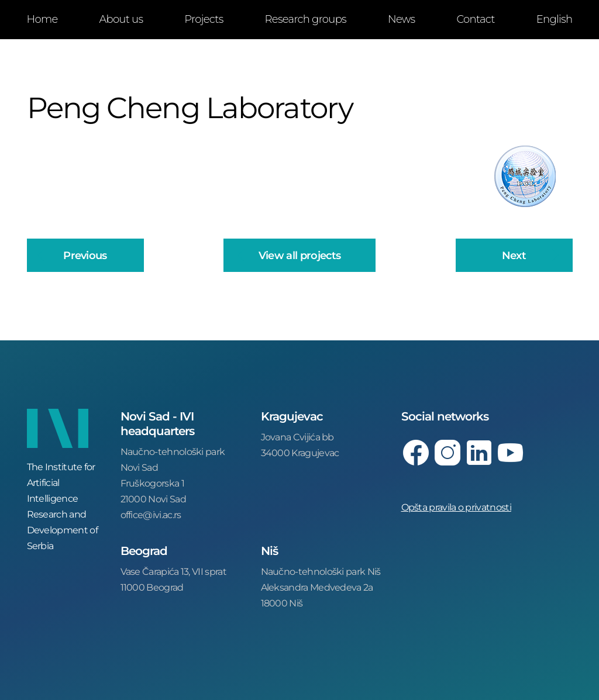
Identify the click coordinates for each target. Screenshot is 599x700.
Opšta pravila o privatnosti (456, 507)
